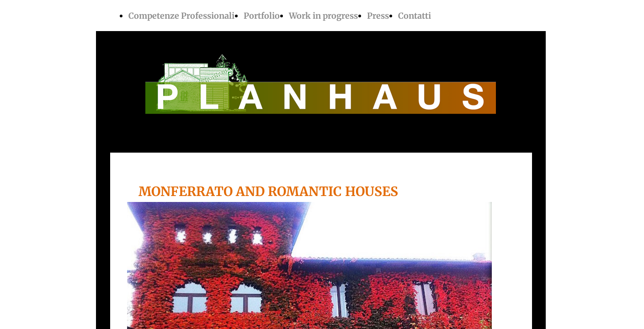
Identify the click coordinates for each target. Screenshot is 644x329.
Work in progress (323, 16)
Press (378, 16)
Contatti (415, 16)
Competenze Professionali (181, 16)
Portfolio (262, 16)
